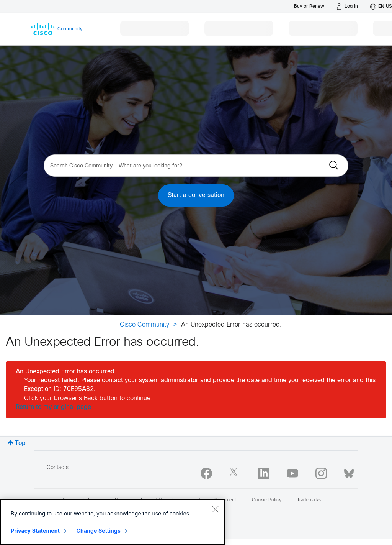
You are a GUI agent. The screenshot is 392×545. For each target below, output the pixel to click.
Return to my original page (53, 407)
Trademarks (309, 500)
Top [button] (20, 443)
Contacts (58, 468)
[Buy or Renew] (309, 6)
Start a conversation (196, 195)
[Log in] (347, 7)
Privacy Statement (35, 531)
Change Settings (99, 531)
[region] (113, 522)
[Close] (215, 509)
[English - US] (381, 7)
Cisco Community (145, 325)
